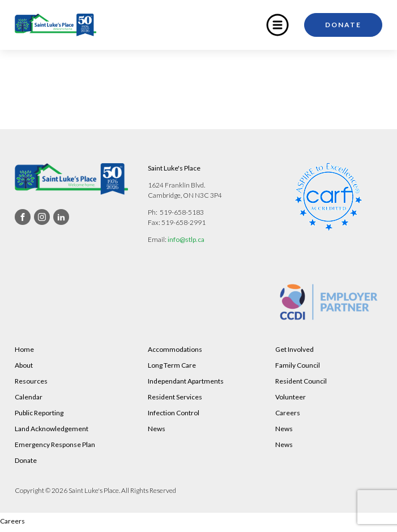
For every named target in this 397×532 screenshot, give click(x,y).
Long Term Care (172, 365)
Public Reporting (39, 413)
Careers (288, 413)
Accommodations (175, 349)
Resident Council (301, 381)
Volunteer (291, 397)
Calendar (29, 397)
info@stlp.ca (186, 239)
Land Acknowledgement (52, 429)
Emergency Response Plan (55, 444)
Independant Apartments (186, 381)
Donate (343, 25)
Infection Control (174, 413)
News (157, 429)
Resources (31, 381)
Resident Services (175, 397)
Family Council (298, 365)
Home (24, 349)
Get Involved (294, 349)
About (24, 365)
